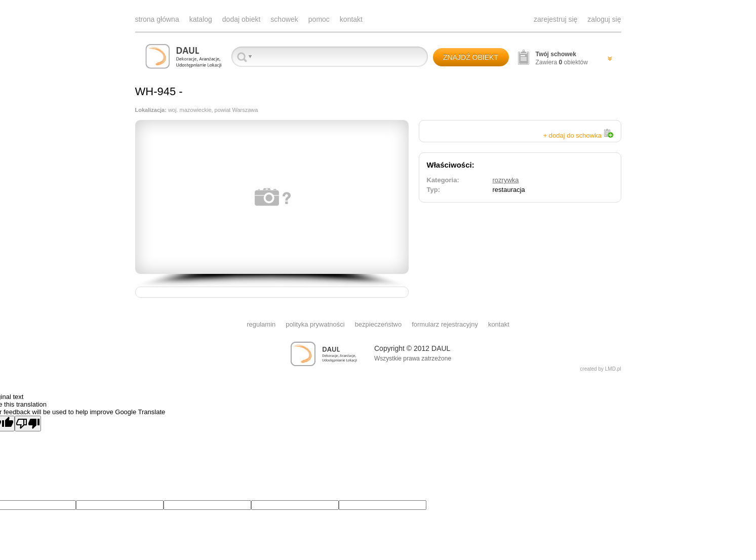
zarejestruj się (555, 19)
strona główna (157, 19)
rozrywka (506, 180)
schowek (284, 19)
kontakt (351, 19)
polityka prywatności (315, 324)
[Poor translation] (28, 424)
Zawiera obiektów (562, 58)
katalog (201, 19)
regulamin (261, 324)
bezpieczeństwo (379, 324)
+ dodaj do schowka (578, 135)
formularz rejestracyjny (445, 324)
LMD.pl (613, 369)
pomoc (319, 19)
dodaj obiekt (242, 19)
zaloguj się (604, 19)
